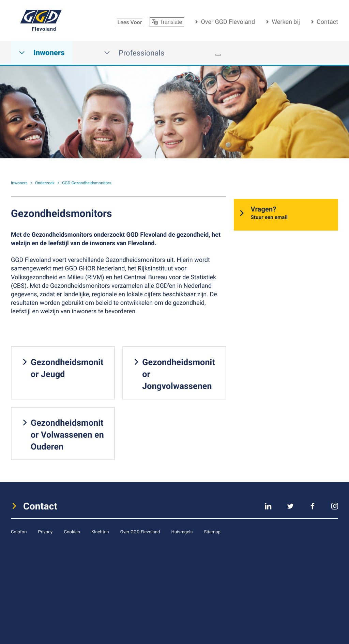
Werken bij (286, 22)
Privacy (45, 532)
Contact (327, 22)
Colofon (19, 532)
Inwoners (42, 53)
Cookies (72, 532)
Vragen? (269, 213)
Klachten (100, 532)
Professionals (134, 53)
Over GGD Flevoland (228, 22)
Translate (167, 22)
